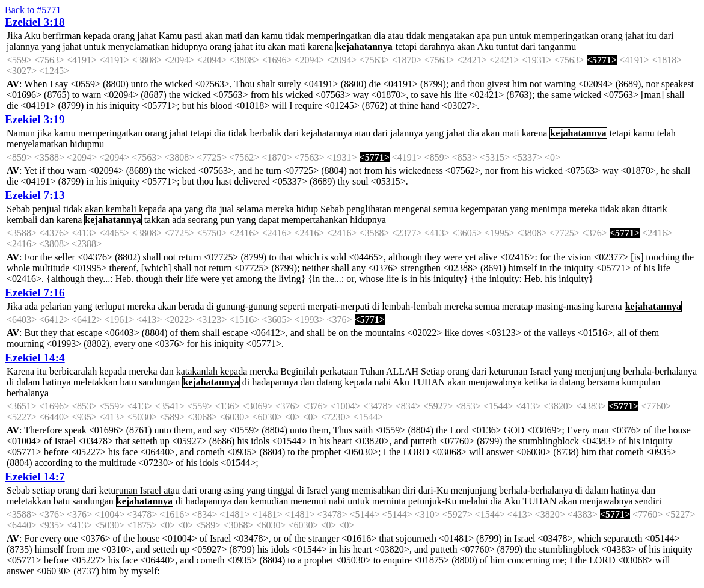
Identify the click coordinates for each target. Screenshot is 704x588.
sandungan (159, 382)
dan (252, 36)
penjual (47, 209)
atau (396, 36)
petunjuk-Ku (433, 501)
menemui (308, 501)
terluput (110, 306)
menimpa (549, 209)
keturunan (508, 371)
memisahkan (376, 490)
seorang (203, 220)
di (210, 306)
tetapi (406, 47)
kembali (121, 209)
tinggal (281, 490)
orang (124, 36)
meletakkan (96, 382)
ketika (536, 382)
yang (51, 47)
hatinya (57, 382)
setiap (44, 490)
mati (234, 36)
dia (380, 36)
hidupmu (87, 144)
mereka (280, 209)
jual (227, 209)
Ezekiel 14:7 (35, 476)
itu (651, 36)
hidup (307, 209)
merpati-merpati (339, 306)
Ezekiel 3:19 (35, 119)
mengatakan (451, 36)
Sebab (18, 209)
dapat (268, 220)
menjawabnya (495, 382)
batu (128, 382)
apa (483, 36)
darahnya (437, 47)
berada (191, 306)
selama (249, 209)
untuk (520, 36)
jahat (146, 36)
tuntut (507, 47)
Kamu (170, 36)
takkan (157, 220)
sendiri (649, 501)
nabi (383, 382)
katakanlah (197, 371)
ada (179, 220)
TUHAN (429, 382)
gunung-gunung (247, 306)
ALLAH (402, 371)
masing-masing (565, 306)
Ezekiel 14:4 (35, 357)
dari (666, 36)
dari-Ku (433, 490)
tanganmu (557, 47)
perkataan (339, 371)
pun (500, 36)
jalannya (23, 47)
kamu (272, 36)
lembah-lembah (412, 306)
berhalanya (28, 393)
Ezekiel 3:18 (35, 22)
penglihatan (369, 209)
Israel (540, 371)
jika (44, 133)
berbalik (266, 133)
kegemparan (484, 209)
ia (554, 382)
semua (446, 209)
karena (321, 47)
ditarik (655, 209)
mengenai (412, 209)
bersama (603, 382)
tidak (295, 36)
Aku (32, 36)
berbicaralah (73, 371)
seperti (292, 306)
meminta (389, 501)
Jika (14, 36)
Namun (21, 133)
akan (214, 36)
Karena (20, 371)
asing (234, 490)
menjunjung (598, 371)
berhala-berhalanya (660, 371)
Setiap (433, 371)
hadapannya (275, 382)
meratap (518, 306)
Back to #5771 (33, 10)
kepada (97, 36)
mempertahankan (314, 220)
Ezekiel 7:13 (35, 195)
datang (330, 382)
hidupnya (189, 47)
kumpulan (641, 382)
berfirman (62, 36)
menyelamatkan (139, 47)
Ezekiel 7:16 (35, 292)
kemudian (269, 501)
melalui (474, 501)
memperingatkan (339, 36)
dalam (28, 382)
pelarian (56, 306)
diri (409, 490)
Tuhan (372, 371)
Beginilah (299, 371)
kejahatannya (364, 47)
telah (666, 133)
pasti (194, 36)
